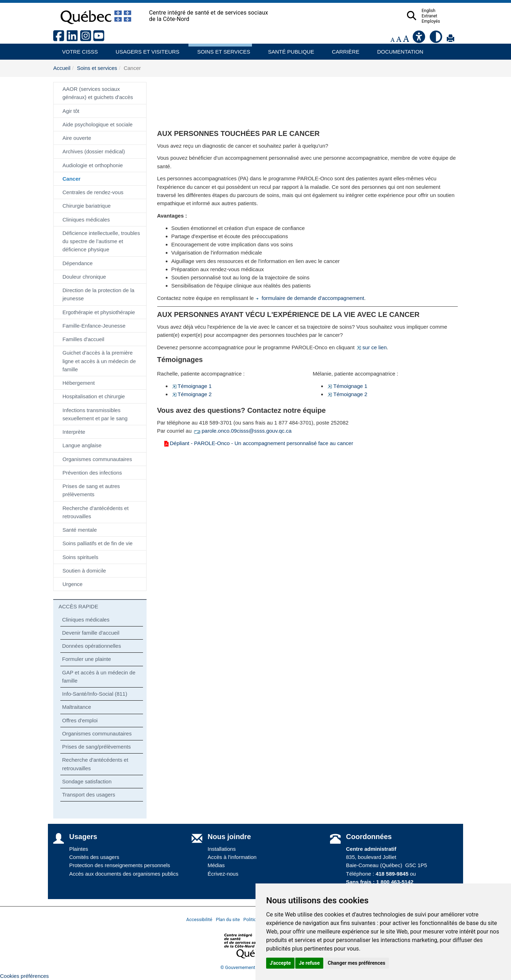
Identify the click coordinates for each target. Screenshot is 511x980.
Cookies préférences (24, 976)
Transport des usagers (89, 795)
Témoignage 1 (192, 386)
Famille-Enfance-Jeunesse (94, 326)
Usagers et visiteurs (144, 49)
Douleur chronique (84, 277)
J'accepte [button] (280, 963)
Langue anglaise (82, 445)
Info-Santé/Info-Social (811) (95, 694)
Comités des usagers (94, 857)
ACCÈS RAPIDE (78, 606)
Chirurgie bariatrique (87, 206)
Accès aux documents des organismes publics (124, 874)
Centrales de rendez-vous (93, 192)
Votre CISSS (77, 49)
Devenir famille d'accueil (91, 633)
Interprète (74, 432)
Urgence (73, 584)
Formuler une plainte (87, 659)
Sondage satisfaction (87, 781)
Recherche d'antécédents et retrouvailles (95, 512)
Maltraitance (77, 707)
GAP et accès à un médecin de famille (99, 677)
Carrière (343, 49)
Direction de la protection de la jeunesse (98, 294)
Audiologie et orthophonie (93, 165)
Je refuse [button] (309, 963)
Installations (222, 849)
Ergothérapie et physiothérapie (99, 312)
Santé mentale (80, 530)
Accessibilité (199, 919)
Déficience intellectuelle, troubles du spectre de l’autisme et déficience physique (101, 241)
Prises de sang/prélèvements (96, 747)
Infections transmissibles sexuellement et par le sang (95, 414)
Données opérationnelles (92, 646)
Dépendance (78, 263)
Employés (445, 21)
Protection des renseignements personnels (120, 865)
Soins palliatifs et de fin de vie (98, 543)
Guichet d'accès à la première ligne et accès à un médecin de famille (99, 361)
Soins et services (220, 49)
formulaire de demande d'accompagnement (310, 298)
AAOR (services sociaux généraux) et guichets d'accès (98, 93)
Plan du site (228, 919)
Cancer (72, 179)
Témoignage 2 (192, 394)
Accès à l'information (232, 857)
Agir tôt (71, 111)
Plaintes (79, 849)
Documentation (397, 49)
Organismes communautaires (97, 459)
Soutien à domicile (84, 571)
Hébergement (79, 383)
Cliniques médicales (86, 220)
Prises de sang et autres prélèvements (91, 490)
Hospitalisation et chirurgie (94, 396)
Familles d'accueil (83, 339)
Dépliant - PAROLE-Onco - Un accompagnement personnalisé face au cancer (258, 443)
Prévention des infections (92, 473)
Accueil (62, 68)
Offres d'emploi (80, 720)
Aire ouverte (77, 138)
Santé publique (288, 49)
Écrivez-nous (223, 874)
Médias (216, 865)
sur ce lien (371, 347)
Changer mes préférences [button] (357, 963)
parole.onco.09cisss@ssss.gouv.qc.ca (242, 431)
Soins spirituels (80, 557)
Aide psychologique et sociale (98, 124)
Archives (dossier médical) (94, 151)
